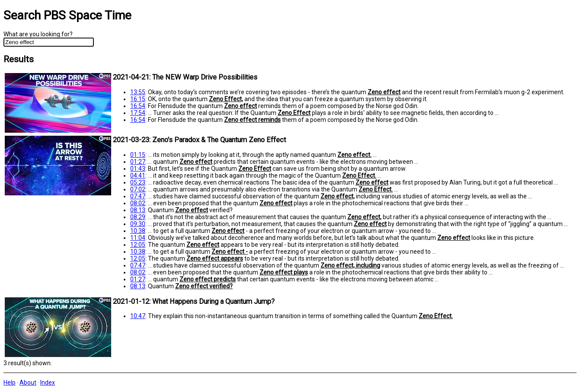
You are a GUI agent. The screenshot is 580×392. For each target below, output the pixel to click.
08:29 (138, 217)
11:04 (138, 238)
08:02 (138, 203)
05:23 (138, 182)
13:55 (138, 92)
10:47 (138, 316)
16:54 (138, 106)
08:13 (138, 210)
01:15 (138, 155)
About (28, 382)
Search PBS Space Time (67, 15)
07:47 (138, 196)
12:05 (138, 245)
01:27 (138, 162)
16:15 (138, 99)
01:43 (138, 169)
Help (10, 382)
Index (48, 382)
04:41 (138, 175)
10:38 (138, 231)
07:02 (138, 189)
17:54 (138, 113)
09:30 (138, 224)
